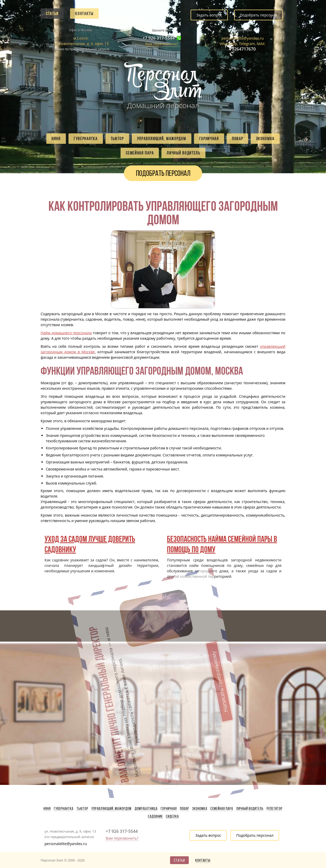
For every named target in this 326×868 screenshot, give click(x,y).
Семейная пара (140, 153)
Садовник (155, 816)
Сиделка (172, 816)
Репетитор (275, 809)
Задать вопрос (209, 15)
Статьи (52, 14)
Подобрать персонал (258, 15)
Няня (56, 139)
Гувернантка (86, 139)
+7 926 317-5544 (159, 38)
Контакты (84, 14)
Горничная (209, 139)
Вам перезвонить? (162, 44)
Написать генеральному (159, 636)
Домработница (146, 809)
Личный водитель (183, 153)
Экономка (265, 139)
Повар (238, 139)
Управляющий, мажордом (162, 139)
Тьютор (117, 139)
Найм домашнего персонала (66, 333)
